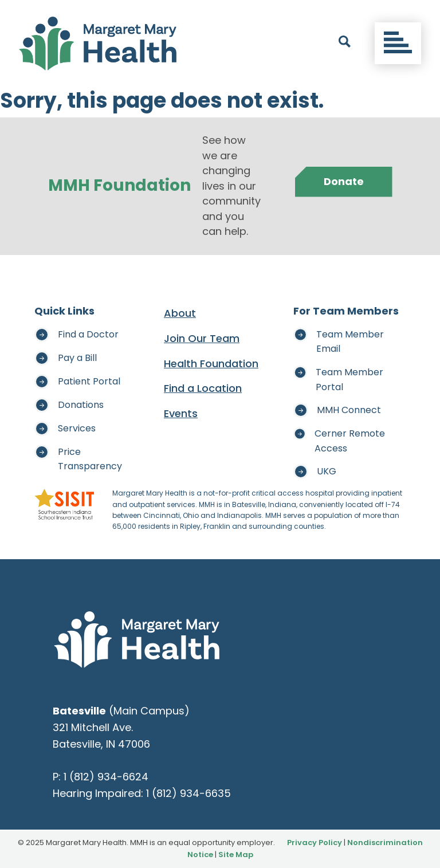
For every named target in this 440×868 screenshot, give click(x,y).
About (180, 313)
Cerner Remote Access (350, 441)
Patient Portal (89, 381)
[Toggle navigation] (398, 44)
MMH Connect (349, 410)
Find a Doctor (88, 334)
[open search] (345, 44)
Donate (344, 181)
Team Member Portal (349, 380)
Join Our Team (202, 338)
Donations (81, 405)
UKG (327, 471)
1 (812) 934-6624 (106, 777)
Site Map (236, 855)
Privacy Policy (315, 843)
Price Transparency (90, 459)
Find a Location (203, 388)
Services (77, 428)
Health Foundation (211, 364)
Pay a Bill (77, 358)
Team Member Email (350, 342)
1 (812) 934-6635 (188, 793)
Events (181, 413)
